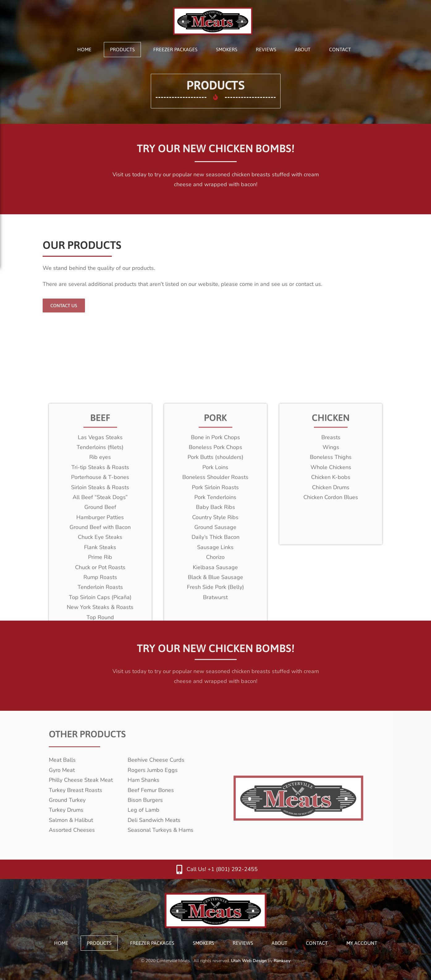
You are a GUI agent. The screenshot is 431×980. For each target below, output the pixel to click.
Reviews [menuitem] (266, 49)
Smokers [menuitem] (227, 49)
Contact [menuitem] (340, 49)
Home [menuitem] (84, 49)
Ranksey (282, 961)
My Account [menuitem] (362, 943)
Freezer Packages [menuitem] (175, 49)
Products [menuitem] (122, 49)
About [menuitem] (303, 49)
